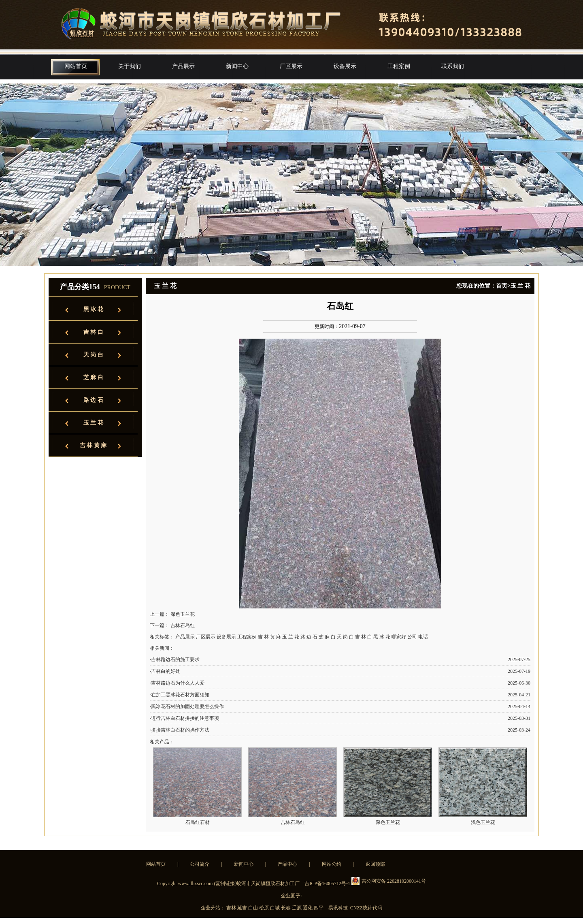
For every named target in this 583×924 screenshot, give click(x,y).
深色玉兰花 (183, 614)
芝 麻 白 (93, 377)
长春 (286, 908)
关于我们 (130, 66)
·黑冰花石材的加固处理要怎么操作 (187, 706)
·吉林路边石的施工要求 (175, 659)
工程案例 (399, 66)
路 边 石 (93, 400)
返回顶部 (375, 864)
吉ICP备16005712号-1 (327, 883)
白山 (254, 908)
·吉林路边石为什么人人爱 (177, 683)
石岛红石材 (198, 822)
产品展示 (183, 66)
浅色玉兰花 (483, 822)
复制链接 (225, 883)
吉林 (232, 908)
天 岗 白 (93, 355)
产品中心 (287, 864)
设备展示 (345, 66)
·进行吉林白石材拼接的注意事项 (184, 718)
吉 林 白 (93, 332)
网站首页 (76, 66)
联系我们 (453, 66)
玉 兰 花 (93, 423)
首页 (502, 286)
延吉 (243, 908)
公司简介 (200, 864)
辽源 (297, 908)
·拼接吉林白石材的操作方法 (180, 730)
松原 (265, 908)
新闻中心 (237, 66)
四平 (319, 908)
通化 (308, 908)
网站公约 (332, 864)
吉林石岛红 (183, 625)
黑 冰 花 (93, 309)
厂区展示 (291, 66)
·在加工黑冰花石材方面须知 (180, 695)
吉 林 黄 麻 (93, 445)
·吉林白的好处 (165, 671)
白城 (276, 908)
